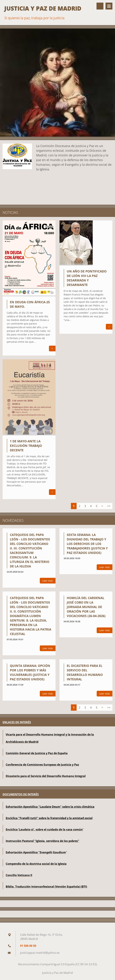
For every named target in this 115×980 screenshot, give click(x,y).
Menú (109, 6)
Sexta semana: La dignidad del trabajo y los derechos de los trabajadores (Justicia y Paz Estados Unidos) (87, 544)
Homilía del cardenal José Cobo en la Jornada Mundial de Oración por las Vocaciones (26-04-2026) (86, 607)
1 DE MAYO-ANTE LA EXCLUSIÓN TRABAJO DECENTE (26, 446)
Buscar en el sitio (100, 6)
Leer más (48, 581)
